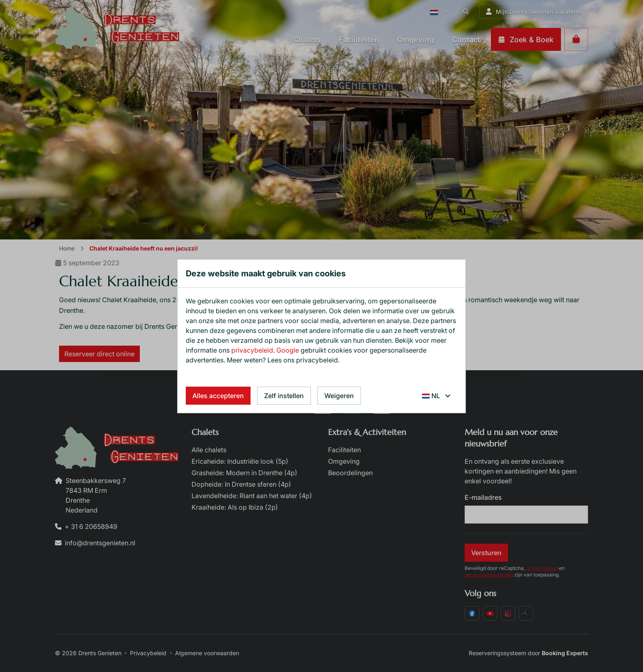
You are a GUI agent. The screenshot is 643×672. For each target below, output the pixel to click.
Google (288, 350)
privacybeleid (252, 350)
